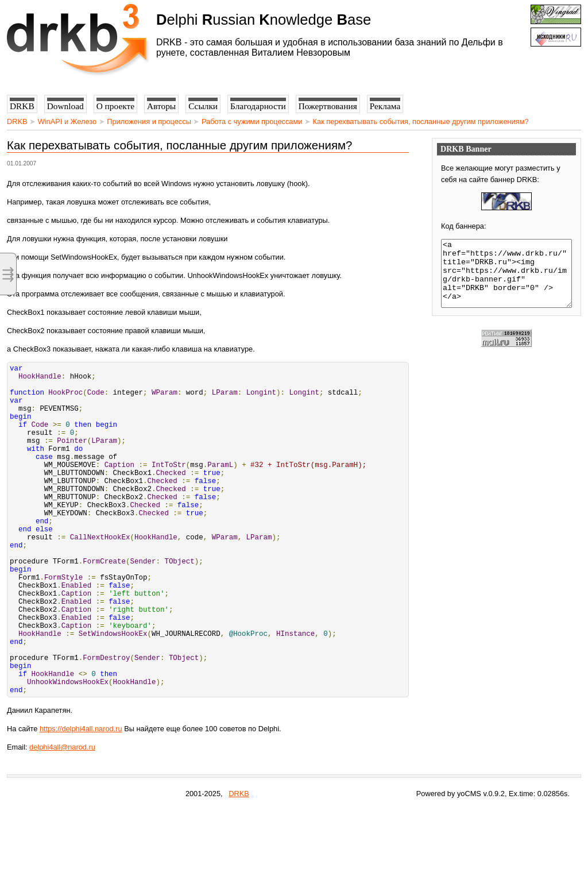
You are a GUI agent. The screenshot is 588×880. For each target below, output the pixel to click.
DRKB (17, 121)
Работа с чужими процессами (252, 121)
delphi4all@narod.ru (62, 818)
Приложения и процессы (149, 121)
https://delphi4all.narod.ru (81, 799)
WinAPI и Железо (67, 121)
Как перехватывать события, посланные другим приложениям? (421, 121)
